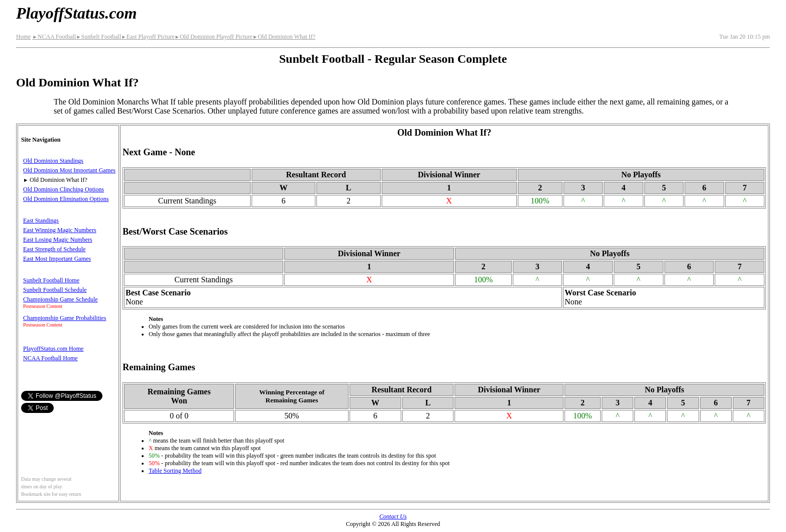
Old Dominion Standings (53, 161)
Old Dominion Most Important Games (69, 170)
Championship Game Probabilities (65, 318)
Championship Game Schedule (61, 299)
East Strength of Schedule (54, 249)
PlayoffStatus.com (76, 13)
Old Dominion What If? (284, 37)
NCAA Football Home (50, 358)
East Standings (41, 221)
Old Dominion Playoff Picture (213, 37)
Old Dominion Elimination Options (66, 199)
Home (23, 37)
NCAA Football (54, 37)
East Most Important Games (57, 259)
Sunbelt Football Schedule (55, 290)
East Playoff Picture (148, 37)
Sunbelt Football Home (51, 280)
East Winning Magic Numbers (60, 230)
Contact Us (393, 516)
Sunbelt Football (98, 37)
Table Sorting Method (175, 471)
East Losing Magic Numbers (58, 240)
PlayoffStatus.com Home (53, 349)
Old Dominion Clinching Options (64, 189)
